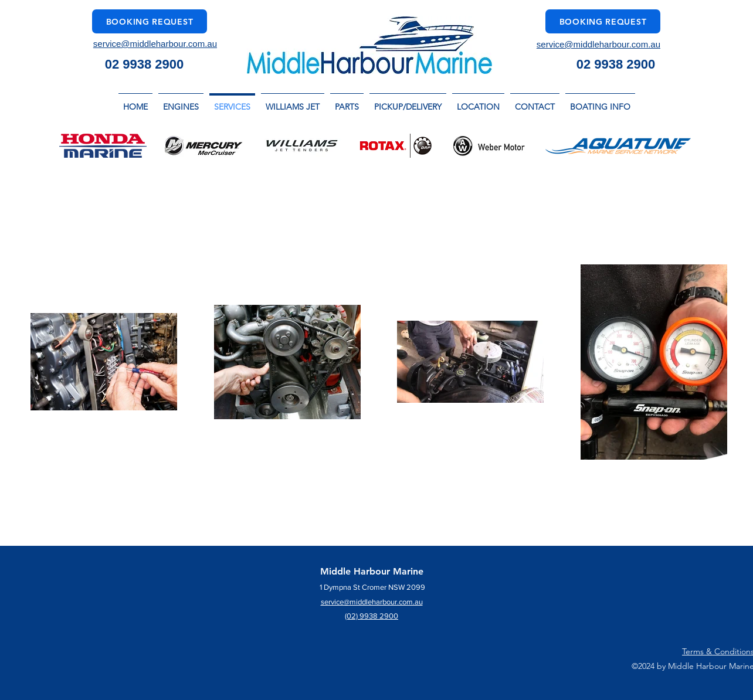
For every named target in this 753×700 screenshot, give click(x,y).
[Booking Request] (150, 21)
